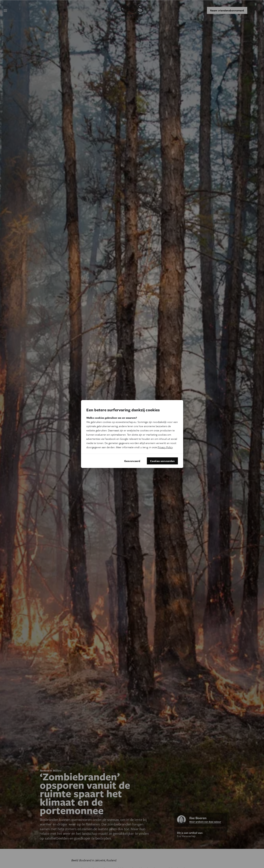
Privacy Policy (165, 447)
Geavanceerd (132, 461)
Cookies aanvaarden (162, 461)
